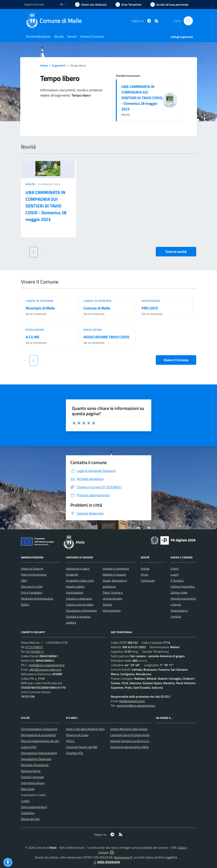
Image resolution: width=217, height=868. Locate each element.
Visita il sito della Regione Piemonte (88, 729)
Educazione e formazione (81, 610)
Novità (31, 184)
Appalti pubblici (75, 586)
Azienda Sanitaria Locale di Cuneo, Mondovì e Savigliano (145, 741)
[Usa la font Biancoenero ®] (91, 4)
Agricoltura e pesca (78, 568)
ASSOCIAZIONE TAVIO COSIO (106, 337)
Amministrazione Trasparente (39, 729)
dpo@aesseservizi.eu (132, 701)
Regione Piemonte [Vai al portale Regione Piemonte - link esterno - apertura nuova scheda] (34, 4)
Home (44, 65)
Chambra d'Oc (75, 753)
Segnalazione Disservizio (36, 759)
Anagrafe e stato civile (80, 580)
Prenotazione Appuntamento (39, 753)
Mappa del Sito (30, 819)
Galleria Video (179, 592)
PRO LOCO (150, 308)
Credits (25, 801)
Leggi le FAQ (29, 747)
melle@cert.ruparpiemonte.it (47, 665)
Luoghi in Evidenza (40, 301)
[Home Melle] (55, 21)
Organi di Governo (32, 568)
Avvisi (144, 574)
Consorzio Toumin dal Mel (82, 747)
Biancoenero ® (123, 857)
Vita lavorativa (112, 610)
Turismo (107, 604)
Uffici (24, 580)
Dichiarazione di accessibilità (38, 735)
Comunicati (148, 580)
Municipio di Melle (40, 308)
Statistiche (28, 813)
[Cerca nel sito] (188, 21)
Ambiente (72, 574)
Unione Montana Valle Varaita (129, 729)
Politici (25, 604)
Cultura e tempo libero (80, 604)
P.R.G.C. (70, 741)
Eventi (175, 568)
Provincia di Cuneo (77, 735)
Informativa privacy (33, 783)
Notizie (145, 568)
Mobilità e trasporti (114, 574)
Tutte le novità (176, 252)
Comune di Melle (97, 308)
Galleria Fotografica (183, 586)
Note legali (28, 789)
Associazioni (151, 301)
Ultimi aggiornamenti (34, 807)
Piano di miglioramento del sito (40, 741)
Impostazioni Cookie (33, 795)
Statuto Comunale (32, 777)
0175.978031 (34, 647)
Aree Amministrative (34, 574)
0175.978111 (35, 652)
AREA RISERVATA (106, 862)
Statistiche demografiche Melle (129, 747)
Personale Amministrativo (37, 598)
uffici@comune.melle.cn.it (45, 670)
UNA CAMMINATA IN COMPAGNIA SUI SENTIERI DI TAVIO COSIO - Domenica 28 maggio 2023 (142, 98)
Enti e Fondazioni (32, 592)
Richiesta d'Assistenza (35, 765)
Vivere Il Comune (176, 360)
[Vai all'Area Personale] (169, 4)
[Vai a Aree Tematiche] (128, 4)
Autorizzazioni (75, 592)
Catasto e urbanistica (79, 598)
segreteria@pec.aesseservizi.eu (136, 705)
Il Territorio (177, 580)
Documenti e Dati (32, 586)
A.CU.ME (33, 337)
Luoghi (175, 574)
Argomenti (59, 65)
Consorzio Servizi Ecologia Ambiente (132, 735)
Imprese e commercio (116, 568)
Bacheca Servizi (31, 771)
